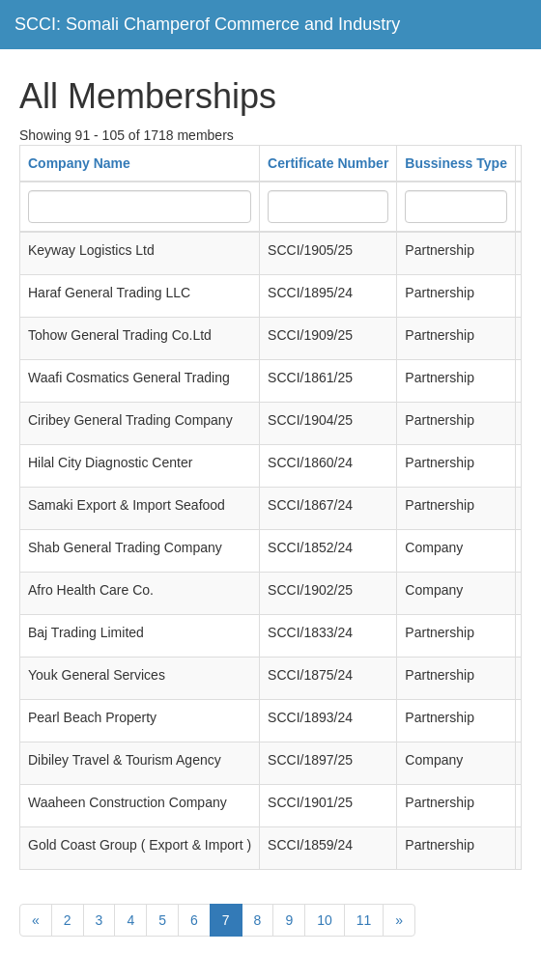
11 (364, 920)
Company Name (79, 163)
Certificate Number (328, 163)
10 (325, 920)
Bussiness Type (456, 163)
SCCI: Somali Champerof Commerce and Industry (207, 24)
